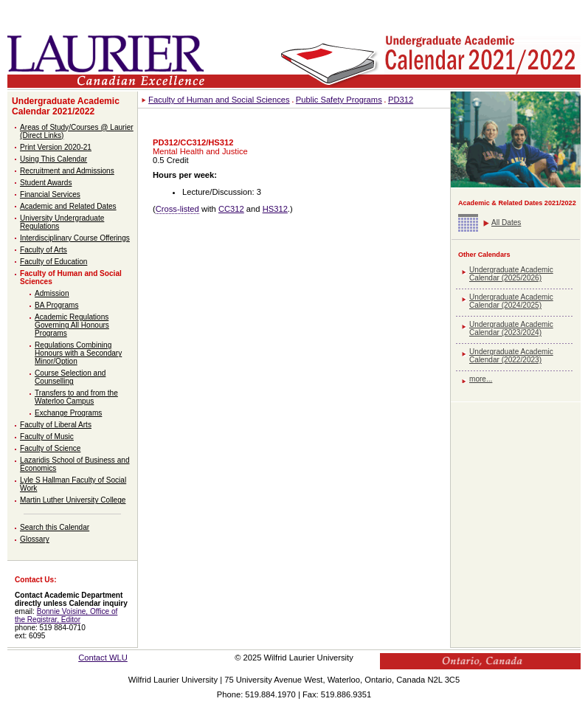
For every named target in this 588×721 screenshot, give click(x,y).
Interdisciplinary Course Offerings (75, 238)
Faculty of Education (53, 262)
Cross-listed (177, 209)
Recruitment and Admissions (67, 171)
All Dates (506, 222)
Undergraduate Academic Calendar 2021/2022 (66, 106)
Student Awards (46, 183)
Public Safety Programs (339, 100)
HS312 (275, 209)
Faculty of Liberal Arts (56, 425)
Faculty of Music (47, 437)
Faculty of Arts (44, 250)
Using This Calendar (53, 159)
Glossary (35, 539)
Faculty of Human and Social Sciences (219, 100)
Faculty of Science (50, 448)
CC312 (231, 209)
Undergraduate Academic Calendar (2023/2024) (511, 328)
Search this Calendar (55, 527)
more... (481, 379)
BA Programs (56, 305)
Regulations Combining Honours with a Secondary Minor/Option (78, 353)
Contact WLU (103, 658)
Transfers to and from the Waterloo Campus (76, 397)
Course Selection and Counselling (70, 377)
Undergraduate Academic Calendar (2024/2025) (511, 301)
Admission (52, 293)
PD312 (401, 100)
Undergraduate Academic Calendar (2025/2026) (511, 274)
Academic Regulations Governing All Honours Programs (72, 325)
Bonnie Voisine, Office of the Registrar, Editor (66, 615)
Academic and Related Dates (68, 206)
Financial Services (50, 194)
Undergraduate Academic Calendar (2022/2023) (511, 356)
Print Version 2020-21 (56, 147)
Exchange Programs (68, 413)
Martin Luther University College (73, 500)
